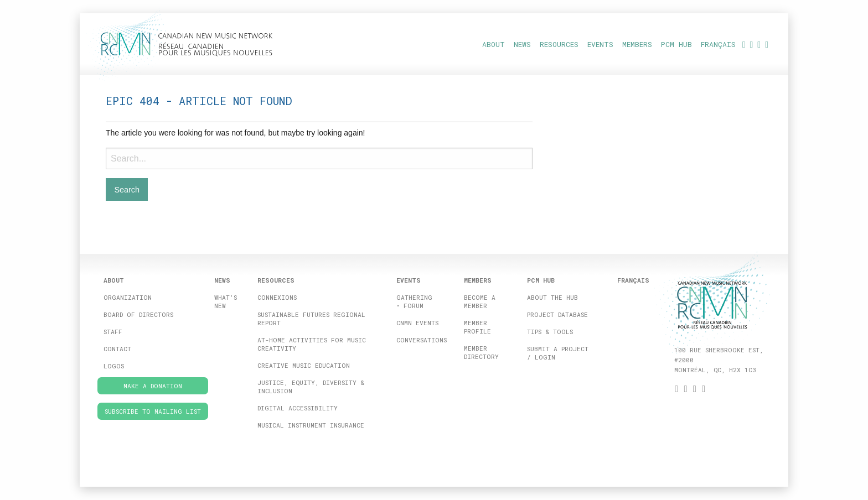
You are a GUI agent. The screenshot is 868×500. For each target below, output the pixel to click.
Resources (559, 44)
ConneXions (277, 297)
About (494, 44)
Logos (114, 366)
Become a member (480, 301)
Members (637, 44)
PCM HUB (676, 44)
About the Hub (552, 297)
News (522, 44)
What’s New (226, 301)
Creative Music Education (304, 365)
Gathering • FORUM (414, 301)
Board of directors (138, 314)
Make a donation (153, 386)
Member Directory (481, 352)
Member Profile (477, 327)
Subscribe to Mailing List (153, 411)
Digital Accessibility (298, 408)
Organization (128, 297)
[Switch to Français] (718, 44)
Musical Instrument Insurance (311, 425)
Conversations (422, 340)
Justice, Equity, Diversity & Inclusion (311, 387)
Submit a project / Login (558, 353)
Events (600, 44)
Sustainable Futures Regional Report (311, 319)
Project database (557, 314)
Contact (117, 349)
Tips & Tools (550, 332)
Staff (113, 332)
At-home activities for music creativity (312, 344)
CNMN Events (417, 323)
